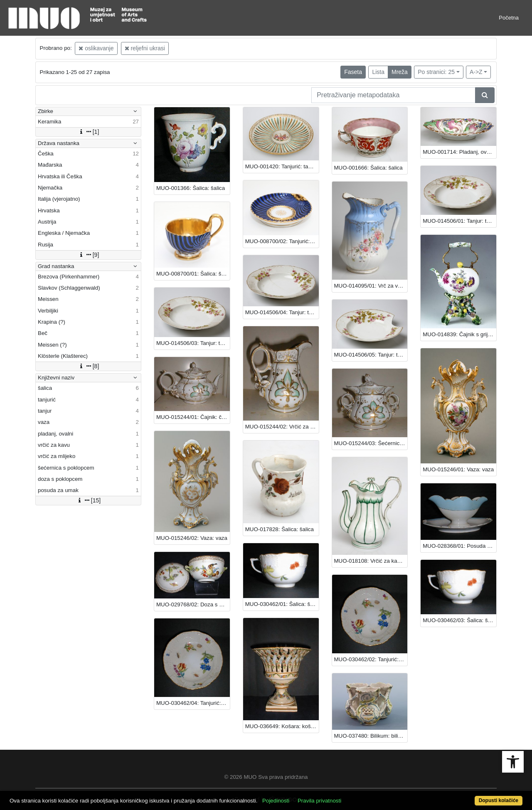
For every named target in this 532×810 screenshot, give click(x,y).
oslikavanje (96, 48)
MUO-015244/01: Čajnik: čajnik (193, 417)
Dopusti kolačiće (499, 800)
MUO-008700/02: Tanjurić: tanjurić (282, 241)
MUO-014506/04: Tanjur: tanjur (282, 312)
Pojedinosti (276, 801)
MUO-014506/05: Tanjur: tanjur (371, 355)
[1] (89, 132)
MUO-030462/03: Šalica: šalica (459, 620)
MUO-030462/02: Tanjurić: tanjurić (371, 659)
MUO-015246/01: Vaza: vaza (458, 469)
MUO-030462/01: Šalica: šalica (282, 604)
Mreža (400, 72)
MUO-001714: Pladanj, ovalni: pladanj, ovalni (459, 152)
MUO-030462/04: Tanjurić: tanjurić (193, 703)
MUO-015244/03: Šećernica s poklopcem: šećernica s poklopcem (371, 443)
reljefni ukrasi (145, 48)
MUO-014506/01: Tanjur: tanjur (459, 221)
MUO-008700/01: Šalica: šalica (193, 274)
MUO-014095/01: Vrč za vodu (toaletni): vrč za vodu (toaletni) (371, 286)
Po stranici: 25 (436, 72)
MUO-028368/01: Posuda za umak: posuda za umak (459, 546)
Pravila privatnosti (319, 801)
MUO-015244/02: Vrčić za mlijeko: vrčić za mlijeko (282, 427)
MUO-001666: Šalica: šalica (368, 168)
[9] (89, 255)
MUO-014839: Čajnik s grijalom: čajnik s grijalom (459, 334)
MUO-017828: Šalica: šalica (280, 529)
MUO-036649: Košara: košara (282, 726)
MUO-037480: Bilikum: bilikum (371, 736)
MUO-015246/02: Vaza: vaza (192, 538)
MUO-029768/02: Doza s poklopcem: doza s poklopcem (193, 604)
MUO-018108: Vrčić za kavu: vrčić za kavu (371, 561)
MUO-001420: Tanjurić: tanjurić (282, 166)
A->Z (476, 72)
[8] (89, 366)
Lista (378, 72)
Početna (509, 18)
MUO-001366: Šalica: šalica (191, 188)
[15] (88, 500)
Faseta (353, 72)
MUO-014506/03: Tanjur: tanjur (193, 343)
